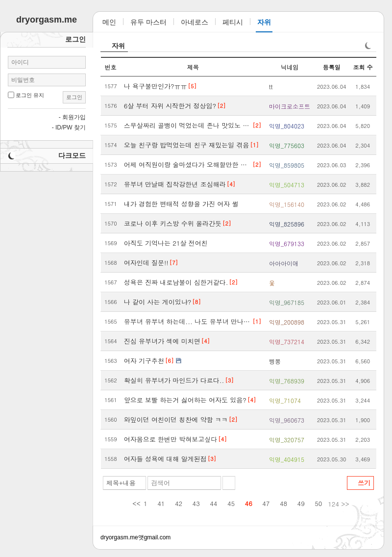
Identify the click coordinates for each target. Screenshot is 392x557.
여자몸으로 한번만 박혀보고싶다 (171, 439)
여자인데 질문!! (146, 263)
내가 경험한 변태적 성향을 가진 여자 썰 (181, 204)
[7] (174, 263)
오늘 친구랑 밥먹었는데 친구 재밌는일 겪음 (187, 145)
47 (266, 503)
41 (161, 503)
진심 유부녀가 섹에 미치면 (162, 341)
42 (179, 503)
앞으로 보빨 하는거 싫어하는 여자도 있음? (185, 400)
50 (318, 503)
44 (213, 503)
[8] (196, 302)
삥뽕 (275, 361)
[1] (254, 145)
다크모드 (72, 155)
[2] (221, 106)
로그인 (74, 97)
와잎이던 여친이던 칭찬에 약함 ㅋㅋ (176, 419)
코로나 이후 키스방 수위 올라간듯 (173, 223)
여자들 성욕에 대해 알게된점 (165, 459)
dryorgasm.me (119, 537)
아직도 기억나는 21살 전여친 (166, 243)
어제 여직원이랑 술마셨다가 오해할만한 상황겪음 (188, 165)
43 (196, 503)
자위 (119, 46)
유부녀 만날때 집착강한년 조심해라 (175, 184)
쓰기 (364, 483)
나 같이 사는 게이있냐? (158, 302)
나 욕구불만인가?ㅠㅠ (156, 86)
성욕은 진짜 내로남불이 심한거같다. (176, 282)
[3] (229, 380)
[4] (231, 184)
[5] (192, 86)
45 (231, 503)
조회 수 (363, 67)
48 (283, 503)
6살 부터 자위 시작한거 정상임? (170, 106)
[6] (169, 361)
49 (301, 503)
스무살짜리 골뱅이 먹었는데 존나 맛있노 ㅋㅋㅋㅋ (188, 125)
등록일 (332, 67)
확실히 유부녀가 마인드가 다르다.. (174, 380)
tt (271, 87)
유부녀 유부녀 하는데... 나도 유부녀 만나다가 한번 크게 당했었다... (188, 321)
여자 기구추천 (144, 361)
